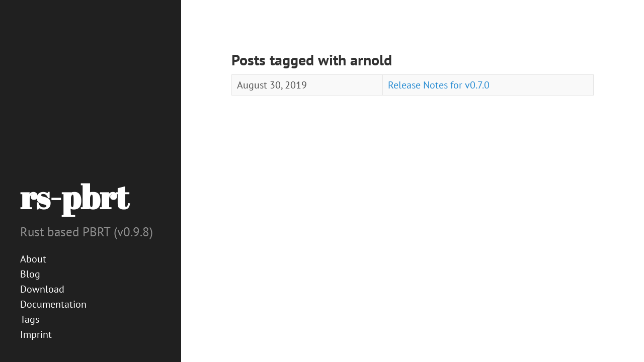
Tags (30, 319)
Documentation (53, 304)
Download (42, 289)
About (33, 259)
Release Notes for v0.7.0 (439, 85)
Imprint (36, 334)
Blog (30, 274)
